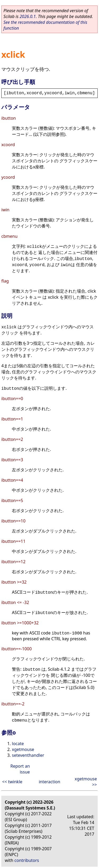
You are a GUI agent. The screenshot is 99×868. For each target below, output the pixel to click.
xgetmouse (23, 749)
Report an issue (20, 769)
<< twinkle (12, 782)
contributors (27, 860)
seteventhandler (28, 755)
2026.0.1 (28, 16)
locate (18, 744)
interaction (49, 782)
